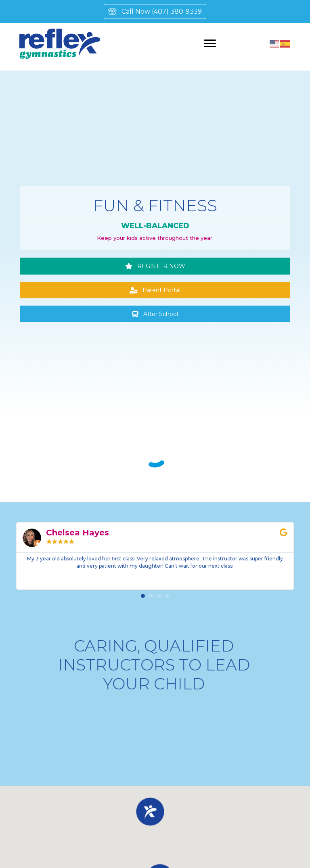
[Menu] (210, 44)
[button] (155, 266)
